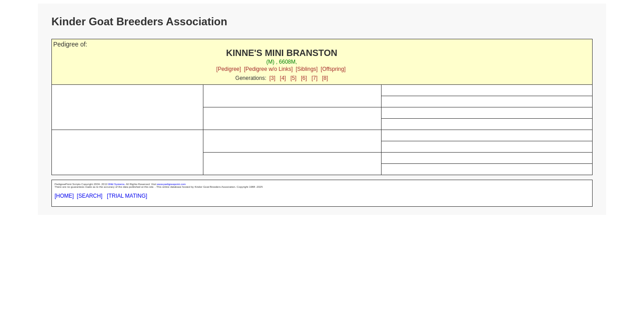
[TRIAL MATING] (127, 196)
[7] (315, 78)
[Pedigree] (229, 69)
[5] (293, 78)
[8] (325, 78)
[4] (283, 78)
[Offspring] (333, 69)
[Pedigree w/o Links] (268, 69)
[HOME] (64, 196)
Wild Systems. (117, 184)
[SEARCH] (90, 196)
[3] (272, 78)
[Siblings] (307, 69)
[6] (304, 78)
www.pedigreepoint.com (171, 184)
